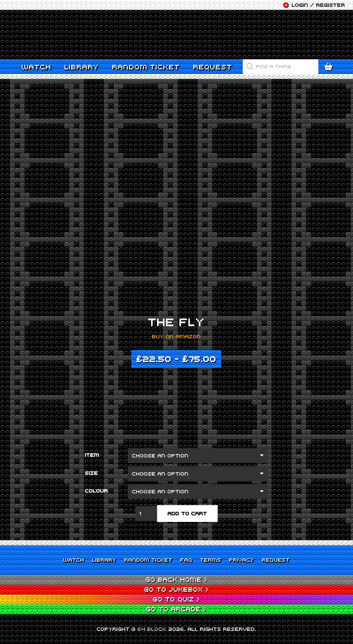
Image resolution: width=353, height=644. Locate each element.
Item (92, 455)
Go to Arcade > (176, 609)
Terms (211, 560)
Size (92, 473)
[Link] (176, 35)
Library (104, 560)
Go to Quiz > (176, 599)
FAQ (186, 560)
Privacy (242, 560)
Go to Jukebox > (177, 589)
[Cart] (330, 67)
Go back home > (177, 579)
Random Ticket (149, 560)
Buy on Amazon (176, 336)
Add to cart (187, 513)
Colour (96, 491)
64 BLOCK (152, 629)
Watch (74, 560)
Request (276, 560)
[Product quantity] (146, 514)
